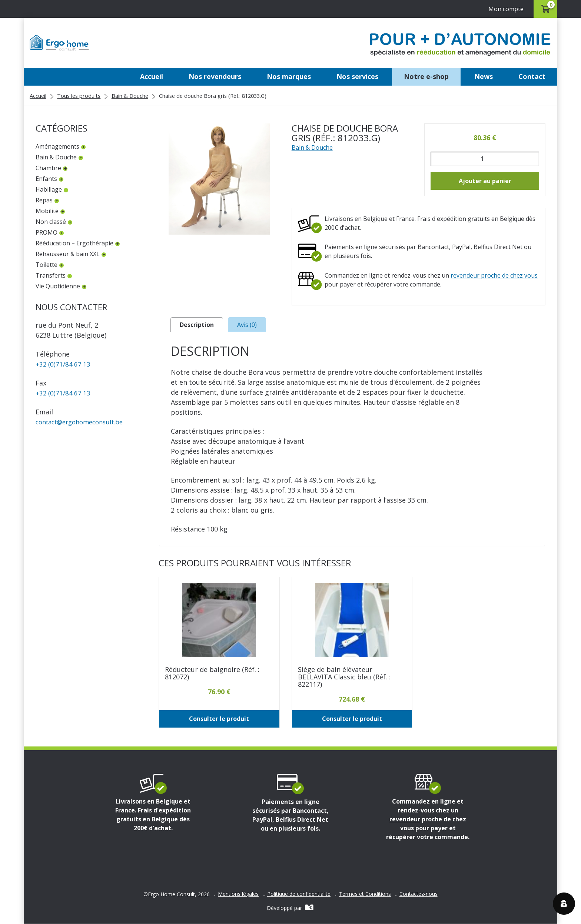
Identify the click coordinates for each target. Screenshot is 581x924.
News (484, 76)
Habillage (49, 189)
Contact (532, 76)
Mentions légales (238, 895)
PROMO (47, 232)
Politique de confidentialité (299, 895)
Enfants (46, 179)
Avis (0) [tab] (247, 325)
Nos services (357, 76)
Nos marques (289, 76)
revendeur (405, 819)
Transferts (51, 275)
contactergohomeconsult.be (84, 422)
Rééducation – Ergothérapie (74, 243)
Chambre (48, 168)
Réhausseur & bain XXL (68, 254)
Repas (44, 200)
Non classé (51, 222)
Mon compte (503, 9)
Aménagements (57, 146)
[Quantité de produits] (485, 159)
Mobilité (47, 211)
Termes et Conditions (365, 895)
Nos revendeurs (215, 76)
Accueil (152, 76)
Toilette (47, 265)
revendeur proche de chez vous (494, 275)
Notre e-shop (426, 76)
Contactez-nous (419, 895)
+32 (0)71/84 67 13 (64, 364)
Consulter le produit (219, 719)
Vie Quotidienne (58, 286)
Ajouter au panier (485, 181)
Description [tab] (197, 325)
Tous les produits (79, 96)
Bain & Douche (130, 96)
